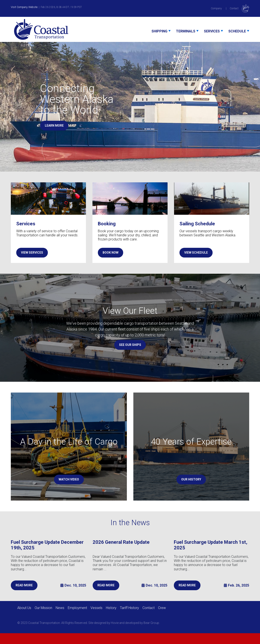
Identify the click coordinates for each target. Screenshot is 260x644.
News (60, 608)
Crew (162, 608)
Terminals (186, 31)
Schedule (237, 31)
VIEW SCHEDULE (196, 253)
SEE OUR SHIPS (130, 345)
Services (212, 31)
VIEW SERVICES (32, 253)
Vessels (96, 608)
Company (216, 8)
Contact (234, 8)
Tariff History (129, 608)
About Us (24, 608)
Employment (77, 608)
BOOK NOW (111, 253)
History (111, 608)
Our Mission (43, 608)
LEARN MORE (54, 126)
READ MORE (24, 585)
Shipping (159, 31)
